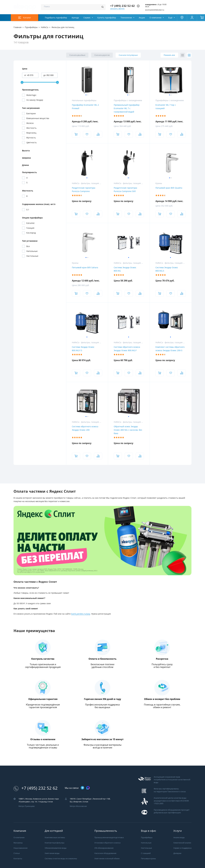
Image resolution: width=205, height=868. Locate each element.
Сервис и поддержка (182, 848)
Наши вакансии (20, 848)
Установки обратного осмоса (107, 843)
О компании (155, 18)
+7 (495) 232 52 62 (123, 6)
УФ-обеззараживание (104, 848)
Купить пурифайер (107, 18)
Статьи (17, 853)
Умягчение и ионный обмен (107, 859)
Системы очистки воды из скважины (61, 859)
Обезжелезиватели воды (56, 848)
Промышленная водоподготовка (109, 837)
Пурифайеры (147, 837)
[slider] (22, 82)
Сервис (87, 18)
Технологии (126, 18)
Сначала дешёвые (77, 55)
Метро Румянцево (27, 806)
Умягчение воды (52, 853)
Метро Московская (78, 806)
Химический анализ (182, 843)
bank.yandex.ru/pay (81, 614)
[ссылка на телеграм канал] (82, 788)
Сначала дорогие (102, 55)
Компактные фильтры (55, 843)
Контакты (18, 859)
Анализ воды (179, 837)
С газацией (146, 853)
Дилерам (177, 853)
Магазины (18, 843)
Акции (142, 18)
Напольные (146, 843)
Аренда (75, 18)
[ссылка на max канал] (88, 788)
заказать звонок (117, 9)
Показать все (169, 55)
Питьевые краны (148, 859)
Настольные (146, 848)
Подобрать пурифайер (56, 18)
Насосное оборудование (105, 853)
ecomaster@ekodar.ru (155, 10)
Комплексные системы (55, 837)
